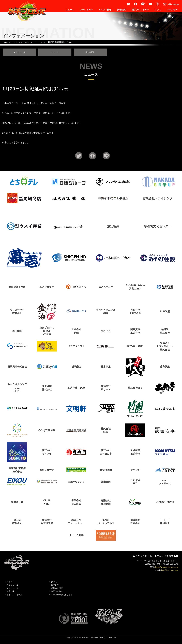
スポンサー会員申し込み (62, 596)
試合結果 (122, 10)
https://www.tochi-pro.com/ (167, 568)
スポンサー (172, 10)
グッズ (158, 10)
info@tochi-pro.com (170, 571)
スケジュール (86, 10)
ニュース (70, 10)
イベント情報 (105, 10)
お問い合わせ (57, 592)
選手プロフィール (140, 10)
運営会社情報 (57, 589)
